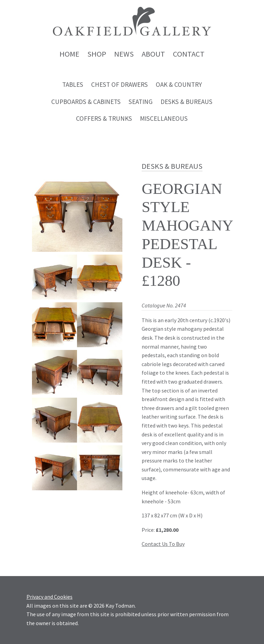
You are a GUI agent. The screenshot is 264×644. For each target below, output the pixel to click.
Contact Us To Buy (163, 544)
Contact (189, 54)
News (124, 54)
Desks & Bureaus (186, 102)
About (153, 54)
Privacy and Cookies (49, 597)
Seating (141, 102)
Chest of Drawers (119, 84)
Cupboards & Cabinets (86, 102)
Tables (73, 84)
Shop (97, 54)
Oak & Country (179, 84)
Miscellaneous (164, 118)
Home (69, 54)
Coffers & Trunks (104, 118)
